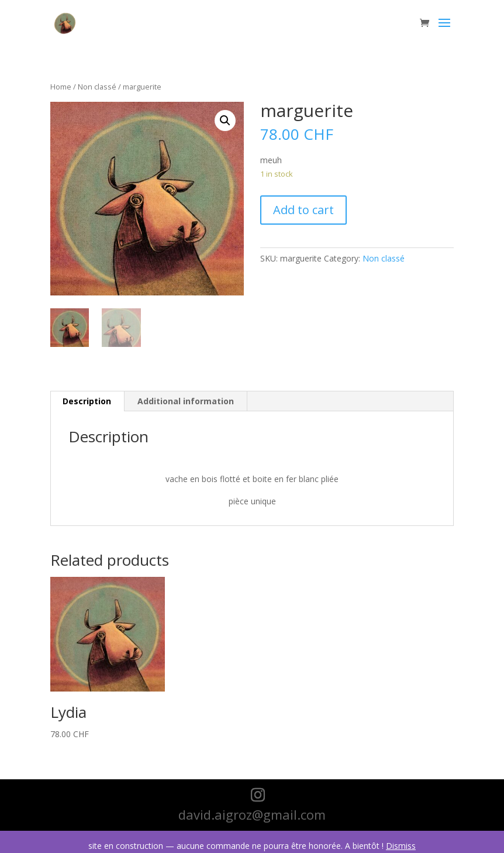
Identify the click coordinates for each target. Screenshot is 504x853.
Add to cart (303, 210)
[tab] (87, 401)
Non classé (97, 87)
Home (61, 87)
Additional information (186, 401)
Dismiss (401, 846)
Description (87, 401)
